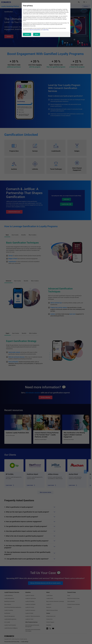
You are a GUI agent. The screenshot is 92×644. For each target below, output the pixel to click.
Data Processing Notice (35, 30)
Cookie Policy (46, 30)
